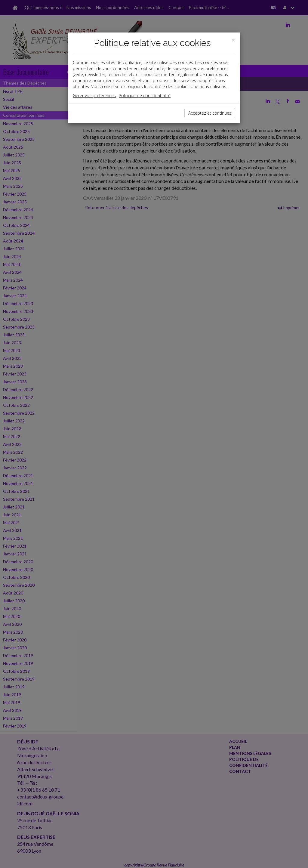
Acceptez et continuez (210, 113)
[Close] (233, 40)
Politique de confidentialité (145, 96)
